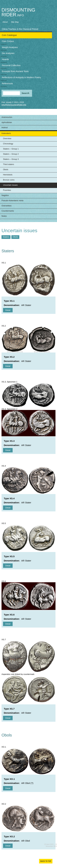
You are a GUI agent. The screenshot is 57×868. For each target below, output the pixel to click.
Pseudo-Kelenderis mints (13, 201)
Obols (6, 169)
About (5, 22)
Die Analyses (8, 53)
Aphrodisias (7, 122)
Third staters (9, 164)
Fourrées (7, 190)
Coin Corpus (8, 41)
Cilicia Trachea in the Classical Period (20, 29)
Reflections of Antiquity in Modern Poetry (21, 77)
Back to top (46, 861)
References (7, 83)
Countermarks (8, 211)
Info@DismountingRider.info (14, 105)
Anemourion (7, 117)
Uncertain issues (10, 185)
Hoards (5, 59)
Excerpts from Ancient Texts (15, 71)
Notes (4, 216)
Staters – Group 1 (11, 149)
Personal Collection (11, 65)
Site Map (15, 22)
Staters (6, 237)
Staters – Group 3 (11, 159)
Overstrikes (7, 206)
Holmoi (5, 128)
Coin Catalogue (9, 35)
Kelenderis (6, 133)
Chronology (8, 144)
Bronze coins (9, 180)
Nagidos (5, 195)
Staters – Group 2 (11, 154)
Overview (7, 138)
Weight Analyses (10, 47)
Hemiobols (8, 175)
